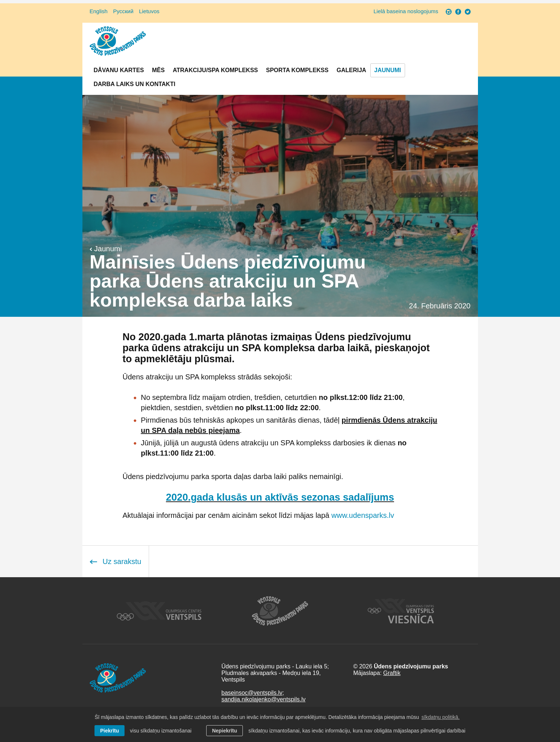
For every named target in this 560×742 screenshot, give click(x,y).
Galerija (351, 70)
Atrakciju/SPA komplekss (216, 70)
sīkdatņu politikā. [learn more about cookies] (441, 717)
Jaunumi (388, 70)
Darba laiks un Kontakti (135, 84)
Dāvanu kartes (119, 70)
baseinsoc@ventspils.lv (252, 693)
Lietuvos (149, 11)
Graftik (392, 673)
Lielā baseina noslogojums (406, 11)
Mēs (158, 70)
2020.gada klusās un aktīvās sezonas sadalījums (280, 497)
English (99, 11)
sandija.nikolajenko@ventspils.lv (263, 699)
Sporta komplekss (297, 70)
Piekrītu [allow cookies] (109, 731)
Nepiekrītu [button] (225, 731)
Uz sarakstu (116, 561)
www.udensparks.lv (363, 515)
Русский (123, 11)
